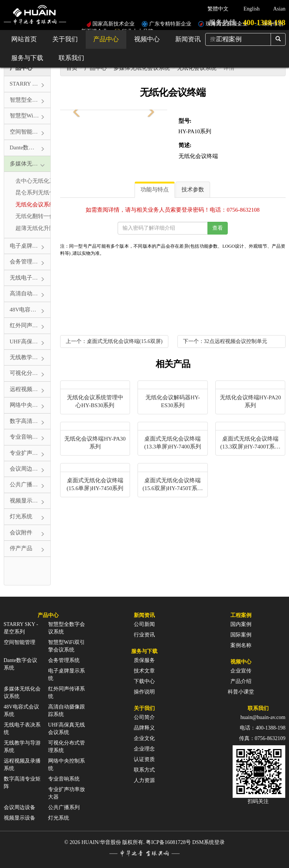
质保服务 (144, 660)
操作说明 (144, 692)
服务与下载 (27, 58)
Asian (279, 9)
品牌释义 (144, 728)
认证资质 (144, 759)
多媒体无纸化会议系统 (142, 68)
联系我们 (71, 58)
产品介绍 (241, 681)
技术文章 (144, 671)
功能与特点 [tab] (155, 190)
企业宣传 (241, 671)
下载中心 (144, 681)
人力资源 (144, 780)
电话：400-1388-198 (263, 728)
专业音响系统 (64, 779)
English (252, 9)
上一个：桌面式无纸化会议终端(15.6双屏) (114, 341)
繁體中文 (218, 9)
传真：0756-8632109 (262, 738)
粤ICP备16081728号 (168, 842)
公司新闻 (144, 624)
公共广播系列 (64, 807)
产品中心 (106, 39)
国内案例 (241, 624)
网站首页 (24, 39)
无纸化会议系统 (197, 68)
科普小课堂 (241, 692)
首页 (72, 68)
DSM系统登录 (209, 842)
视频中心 (147, 39)
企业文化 (144, 738)
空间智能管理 (20, 642)
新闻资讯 (188, 39)
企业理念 (144, 749)
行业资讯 (144, 635)
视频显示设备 (20, 818)
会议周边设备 (20, 807)
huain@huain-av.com (263, 717)
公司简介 (144, 717)
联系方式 (144, 770)
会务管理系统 (64, 660)
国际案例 (241, 635)
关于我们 (65, 39)
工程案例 (241, 615)
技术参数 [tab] (193, 190)
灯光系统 (59, 818)
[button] (75, 110)
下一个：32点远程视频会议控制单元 (225, 341)
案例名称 (241, 645)
